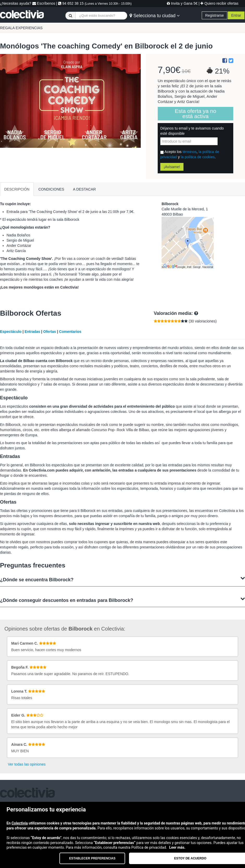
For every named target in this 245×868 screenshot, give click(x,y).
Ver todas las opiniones (27, 764)
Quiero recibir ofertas (219, 3)
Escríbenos (44, 3)
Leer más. (177, 847)
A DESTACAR (84, 189)
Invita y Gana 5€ (182, 3)
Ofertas (50, 332)
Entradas (32, 332)
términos (189, 152)
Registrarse (215, 15)
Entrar (236, 15)
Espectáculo (11, 332)
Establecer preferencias (92, 858)
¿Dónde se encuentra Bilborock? (123, 579)
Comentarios (70, 332)
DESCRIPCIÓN (17, 189)
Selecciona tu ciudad (155, 16)
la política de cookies (198, 157)
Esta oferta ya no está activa (196, 114)
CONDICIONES (51, 189)
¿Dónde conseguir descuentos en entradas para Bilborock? (123, 600)
